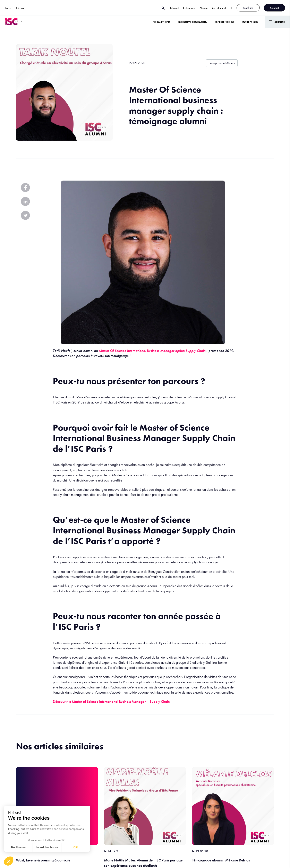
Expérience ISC (224, 22)
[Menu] (277, 22)
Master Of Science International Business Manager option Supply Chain (152, 351)
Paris (8, 8)
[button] (9, 861)
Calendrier (189, 8)
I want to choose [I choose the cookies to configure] (47, 847)
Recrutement (219, 8)
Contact (274, 8)
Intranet (175, 8)
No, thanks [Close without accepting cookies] (18, 847)
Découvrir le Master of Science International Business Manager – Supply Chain (111, 701)
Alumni (203, 8)
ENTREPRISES (250, 22)
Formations (162, 22)
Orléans (19, 8)
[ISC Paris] (13, 22)
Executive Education (192, 22)
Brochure (248, 8)
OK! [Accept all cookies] (76, 847)
